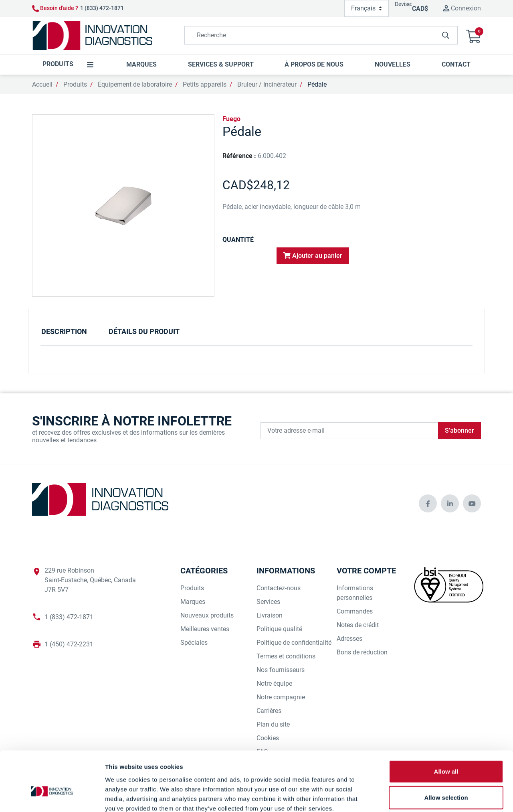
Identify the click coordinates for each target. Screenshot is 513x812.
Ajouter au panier (313, 256)
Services (268, 602)
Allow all (446, 727)
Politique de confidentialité (294, 643)
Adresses (349, 639)
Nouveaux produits (207, 615)
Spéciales (194, 643)
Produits (75, 84)
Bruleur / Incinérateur (267, 84)
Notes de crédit (358, 625)
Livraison (270, 615)
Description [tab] (64, 331)
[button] (473, 35)
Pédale (317, 84)
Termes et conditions (286, 656)
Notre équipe (274, 683)
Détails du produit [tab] (144, 331)
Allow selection (446, 753)
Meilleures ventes (205, 629)
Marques (193, 602)
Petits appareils (205, 84)
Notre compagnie (281, 697)
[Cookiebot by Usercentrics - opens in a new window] (52, 796)
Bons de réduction (362, 652)
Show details (421, 796)
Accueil (42, 84)
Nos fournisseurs (281, 670)
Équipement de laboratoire (135, 84)
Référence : (239, 156)
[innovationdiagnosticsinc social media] (428, 503)
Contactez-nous (279, 588)
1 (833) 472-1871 (102, 8)
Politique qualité (279, 629)
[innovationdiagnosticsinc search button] (446, 35)
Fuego (231, 119)
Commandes (355, 611)
